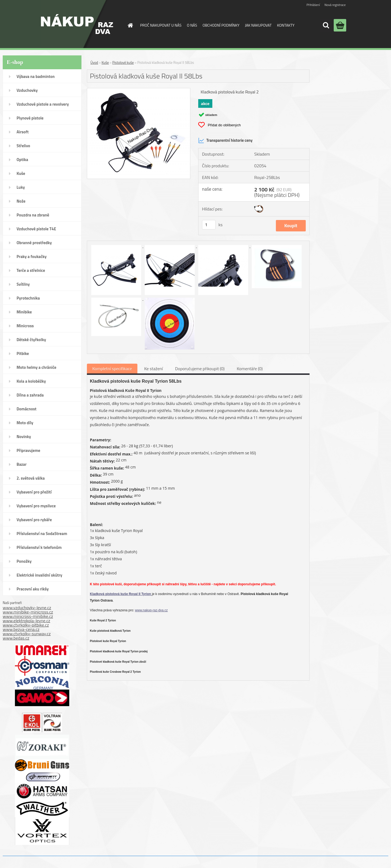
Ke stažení (154, 369)
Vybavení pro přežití (34, 492)
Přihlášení (313, 5)
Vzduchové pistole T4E (36, 229)
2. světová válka (31, 478)
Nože (21, 201)
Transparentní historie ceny (225, 140)
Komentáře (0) (250, 369)
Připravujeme (28, 450)
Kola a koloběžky (31, 381)
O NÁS (192, 25)
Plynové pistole (30, 118)
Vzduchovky (27, 90)
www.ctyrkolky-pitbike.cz (26, 625)
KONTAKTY (286, 25)
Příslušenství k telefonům (39, 547)
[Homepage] (130, 25)
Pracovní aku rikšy (33, 589)
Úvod (94, 62)
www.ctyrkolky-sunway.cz (27, 634)
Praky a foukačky (31, 257)
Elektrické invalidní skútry (39, 575)
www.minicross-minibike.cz (28, 616)
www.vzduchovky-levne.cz (27, 608)
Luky (21, 187)
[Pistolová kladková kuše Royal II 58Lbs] (139, 90)
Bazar (22, 464)
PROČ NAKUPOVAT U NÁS (161, 25)
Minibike (24, 312)
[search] (326, 25)
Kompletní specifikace (112, 369)
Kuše (21, 173)
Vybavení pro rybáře (34, 520)
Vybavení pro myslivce (36, 506)
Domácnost (26, 409)
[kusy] (209, 225)
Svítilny (23, 284)
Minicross (25, 326)
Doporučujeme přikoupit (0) (200, 369)
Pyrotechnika (28, 298)
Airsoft (23, 132)
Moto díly (25, 423)
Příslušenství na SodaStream (42, 534)
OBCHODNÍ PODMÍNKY (221, 25)
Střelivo (23, 146)
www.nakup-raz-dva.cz (151, 610)
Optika (22, 160)
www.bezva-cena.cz (21, 629)
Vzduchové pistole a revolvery (43, 104)
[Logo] (77, 24)
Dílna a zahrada (30, 395)
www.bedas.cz (16, 638)
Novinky (24, 437)
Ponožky (24, 561)
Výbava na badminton (36, 76)
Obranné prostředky (34, 243)
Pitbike (23, 353)
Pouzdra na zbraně (33, 215)
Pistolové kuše (123, 62)
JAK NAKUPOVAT (258, 25)
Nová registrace (335, 5)
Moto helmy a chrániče (36, 367)
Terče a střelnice (31, 270)
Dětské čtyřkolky (31, 340)
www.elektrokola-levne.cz (26, 621)
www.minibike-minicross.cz (28, 612)
